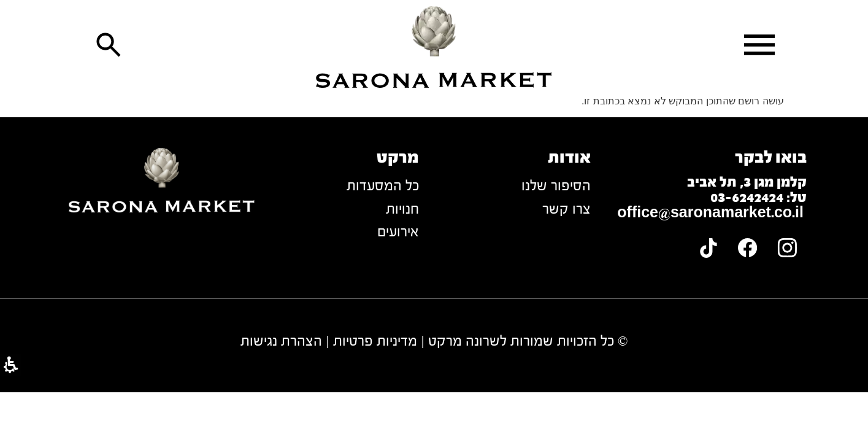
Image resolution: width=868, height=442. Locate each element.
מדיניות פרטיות (375, 341)
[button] (759, 45)
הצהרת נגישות (281, 341)
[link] (434, 47)
